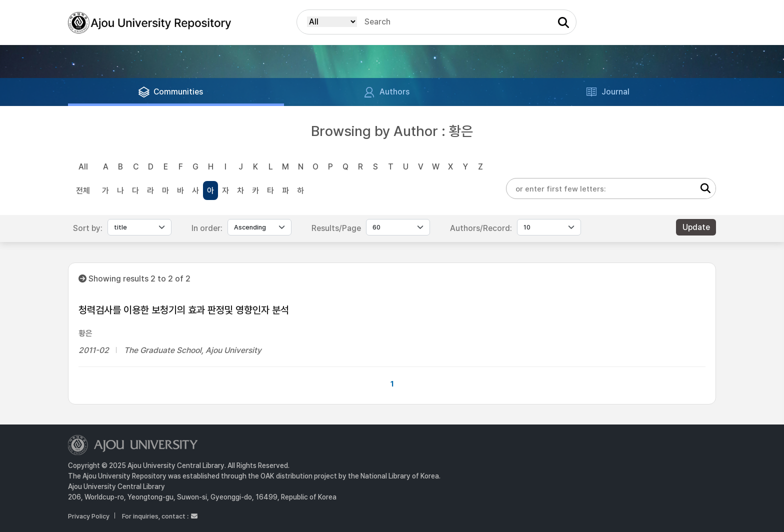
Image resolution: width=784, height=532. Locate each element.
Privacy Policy (89, 516)
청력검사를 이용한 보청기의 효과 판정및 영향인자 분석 (184, 310)
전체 (83, 191)
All (83, 167)
